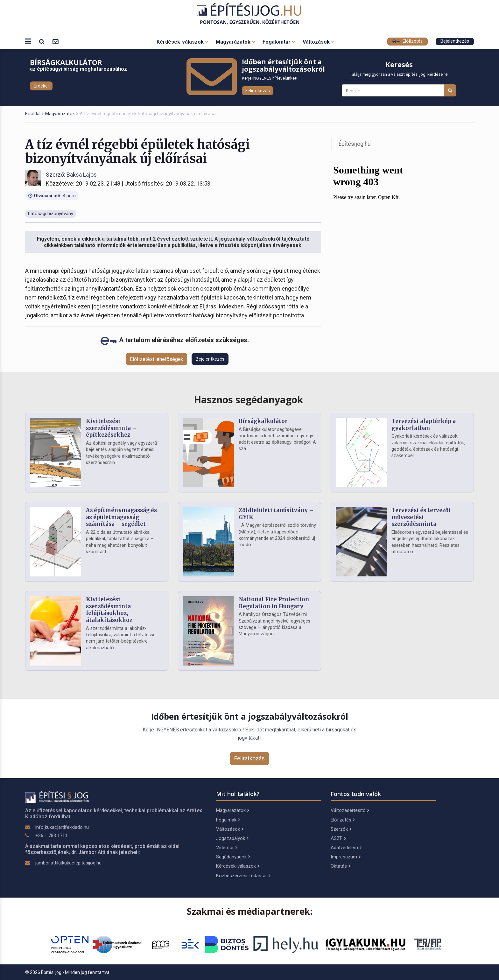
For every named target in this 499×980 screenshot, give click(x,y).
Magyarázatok (235, 42)
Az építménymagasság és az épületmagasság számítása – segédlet (121, 517)
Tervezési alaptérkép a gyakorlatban (424, 425)
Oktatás (340, 866)
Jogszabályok (232, 838)
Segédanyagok (233, 857)
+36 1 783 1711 (51, 835)
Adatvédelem (346, 848)
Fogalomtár (279, 42)
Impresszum (345, 857)
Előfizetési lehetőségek (157, 359)
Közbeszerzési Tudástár (243, 876)
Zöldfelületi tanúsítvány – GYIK (276, 514)
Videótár (227, 848)
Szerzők (341, 829)
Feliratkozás (258, 91)
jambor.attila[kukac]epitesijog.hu (68, 863)
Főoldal (33, 114)
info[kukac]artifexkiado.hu (62, 827)
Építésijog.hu (355, 144)
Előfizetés (408, 41)
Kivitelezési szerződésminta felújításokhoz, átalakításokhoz (109, 610)
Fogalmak (228, 820)
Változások (318, 42)
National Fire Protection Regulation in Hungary (274, 603)
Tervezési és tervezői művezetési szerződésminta (421, 517)
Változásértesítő (350, 810)
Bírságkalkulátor (263, 421)
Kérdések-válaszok (182, 42)
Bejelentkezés (455, 41)
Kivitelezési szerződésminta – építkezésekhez (111, 428)
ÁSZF (338, 838)
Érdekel (41, 86)
